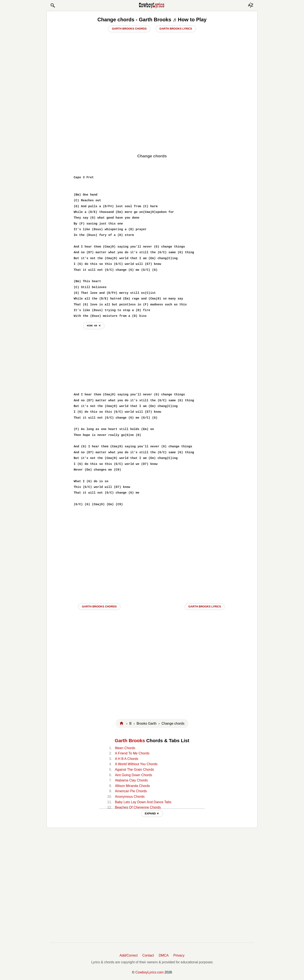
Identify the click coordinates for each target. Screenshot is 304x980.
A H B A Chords (126, 759)
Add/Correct (128, 955)
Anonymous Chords (130, 797)
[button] (53, 5)
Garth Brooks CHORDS (99, 606)
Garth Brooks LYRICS (205, 606)
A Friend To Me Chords (132, 753)
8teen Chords (125, 748)
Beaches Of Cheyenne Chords (138, 807)
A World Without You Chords (136, 764)
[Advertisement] (152, 118)
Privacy (179, 955)
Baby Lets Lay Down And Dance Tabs (143, 802)
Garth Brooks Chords (129, 29)
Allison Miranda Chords (132, 786)
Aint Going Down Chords (133, 775)
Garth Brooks (130, 741)
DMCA (164, 955)
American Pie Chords (131, 791)
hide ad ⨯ (94, 326)
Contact (148, 955)
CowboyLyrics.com (149, 972)
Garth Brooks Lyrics (176, 29)
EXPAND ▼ (152, 813)
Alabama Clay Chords (131, 780)
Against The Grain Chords (134, 770)
